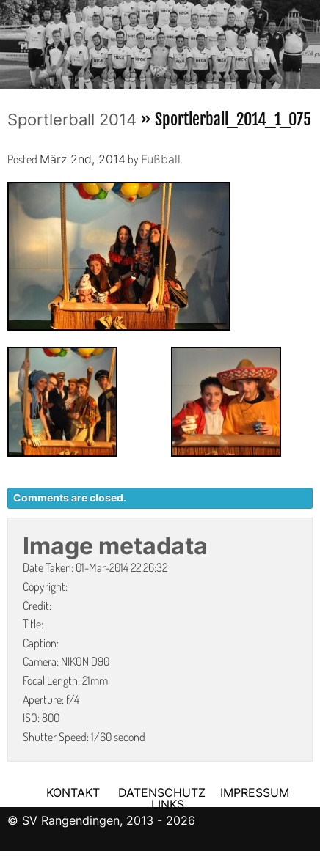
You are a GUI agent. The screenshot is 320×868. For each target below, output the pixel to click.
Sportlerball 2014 (72, 119)
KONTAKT (73, 792)
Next (309, 40)
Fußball (161, 159)
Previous (11, 40)
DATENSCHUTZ (162, 792)
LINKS (168, 804)
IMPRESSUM (255, 792)
